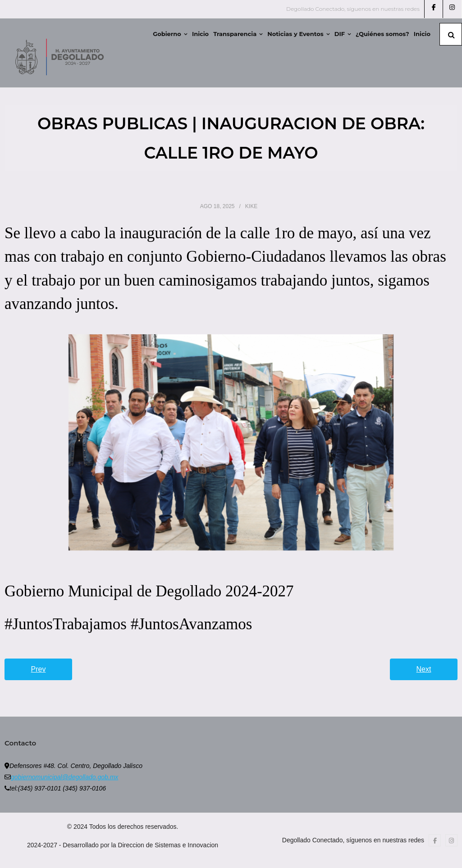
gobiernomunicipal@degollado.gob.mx (64, 777)
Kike (251, 206)
